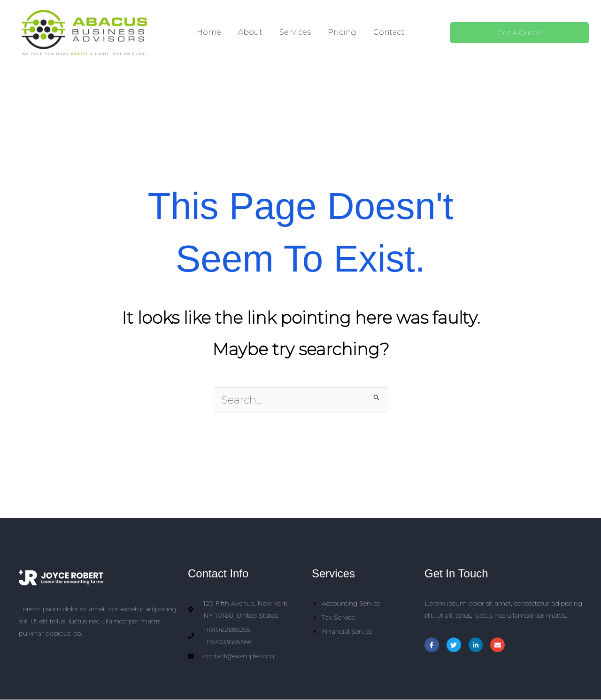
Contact (389, 32)
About (250, 32)
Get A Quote (519, 33)
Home (209, 32)
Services (295, 32)
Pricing (342, 32)
